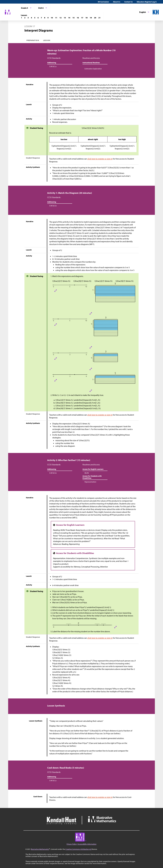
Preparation (33, 40)
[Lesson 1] (22, 18)
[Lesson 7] (41, 18)
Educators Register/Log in (147, 2)
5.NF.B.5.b (53, 206)
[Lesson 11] (56, 18)
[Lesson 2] (25, 18)
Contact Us (128, 2)
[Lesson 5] (35, 18)
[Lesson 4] (31, 18)
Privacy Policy (72, 844)
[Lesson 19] (91, 18)
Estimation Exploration (93, 69)
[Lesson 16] (78, 18)
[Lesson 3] (28, 18)
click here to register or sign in (100, 159)
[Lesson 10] (52, 18)
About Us (117, 2)
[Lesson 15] (73, 18)
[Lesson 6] (38, 18)
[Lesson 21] (99, 18)
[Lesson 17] (82, 18)
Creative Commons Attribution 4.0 (78, 849)
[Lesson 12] (60, 18)
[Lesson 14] (69, 18)
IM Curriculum (103, 2)
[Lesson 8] (45, 18)
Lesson (47, 40)
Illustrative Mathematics (40, 849)
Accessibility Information (87, 844)
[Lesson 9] (48, 18)
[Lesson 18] (86, 18)
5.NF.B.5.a (53, 66)
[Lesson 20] (95, 18)
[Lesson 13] (65, 18)
